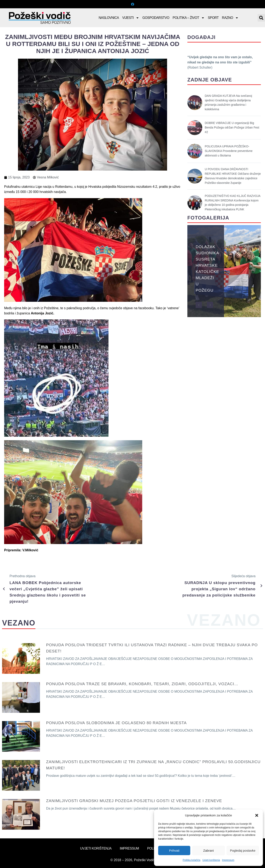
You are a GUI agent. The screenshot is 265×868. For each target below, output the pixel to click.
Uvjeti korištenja (211, 860)
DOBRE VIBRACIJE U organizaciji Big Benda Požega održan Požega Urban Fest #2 (232, 127)
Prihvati (174, 850)
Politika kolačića (191, 860)
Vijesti (131, 18)
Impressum (228, 860)
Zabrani (209, 850)
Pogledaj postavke (243, 850)
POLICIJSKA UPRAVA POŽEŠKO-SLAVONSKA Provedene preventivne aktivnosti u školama (229, 151)
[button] (257, 815)
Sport (213, 18)
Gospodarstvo (156, 18)
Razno (230, 18)
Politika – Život (189, 18)
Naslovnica (109, 18)
